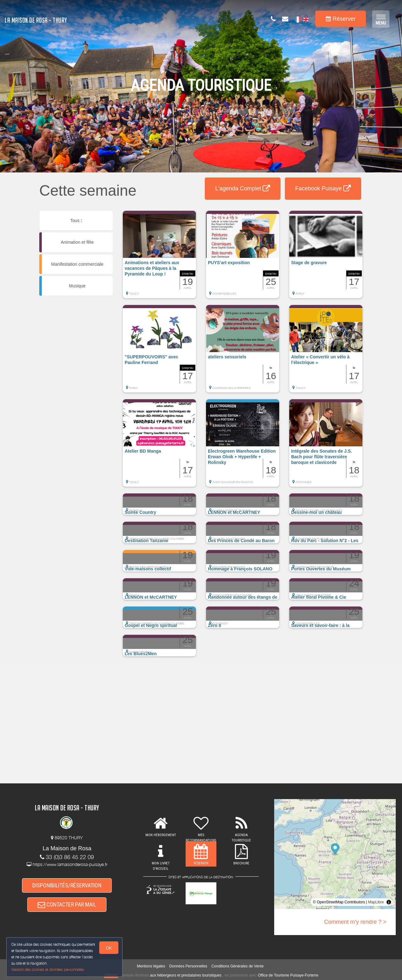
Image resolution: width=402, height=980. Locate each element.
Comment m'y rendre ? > (355, 922)
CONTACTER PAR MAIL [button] (67, 905)
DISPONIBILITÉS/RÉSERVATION (67, 885)
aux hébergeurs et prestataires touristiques (186, 975)
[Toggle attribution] (389, 902)
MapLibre (376, 902)
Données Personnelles (188, 966)
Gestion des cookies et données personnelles (48, 969)
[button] (159, 258)
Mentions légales (151, 966)
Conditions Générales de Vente (237, 966)
